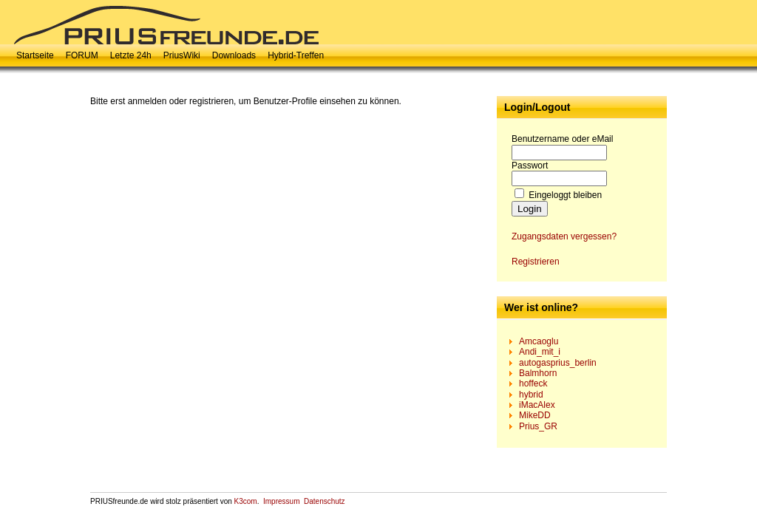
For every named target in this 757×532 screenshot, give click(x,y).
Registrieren (536, 262)
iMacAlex (537, 405)
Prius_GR (538, 426)
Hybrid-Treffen (296, 55)
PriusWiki (182, 55)
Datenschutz (325, 501)
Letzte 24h (131, 55)
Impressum (281, 501)
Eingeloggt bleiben (565, 195)
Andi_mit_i (540, 352)
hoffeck (533, 383)
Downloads (234, 55)
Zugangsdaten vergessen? (564, 236)
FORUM (82, 55)
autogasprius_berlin (558, 363)
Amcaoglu (539, 341)
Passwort (530, 166)
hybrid (531, 395)
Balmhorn (538, 373)
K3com (246, 501)
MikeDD (535, 415)
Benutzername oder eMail (562, 139)
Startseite (35, 55)
